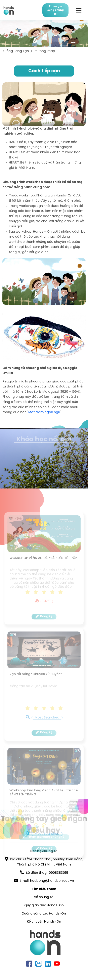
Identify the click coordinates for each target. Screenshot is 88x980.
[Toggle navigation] (79, 10)
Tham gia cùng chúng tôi (55, 10)
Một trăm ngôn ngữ (44, 412)
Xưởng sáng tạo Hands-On (44, 914)
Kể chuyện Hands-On (44, 922)
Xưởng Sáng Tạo (16, 51)
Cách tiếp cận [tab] (44, 71)
